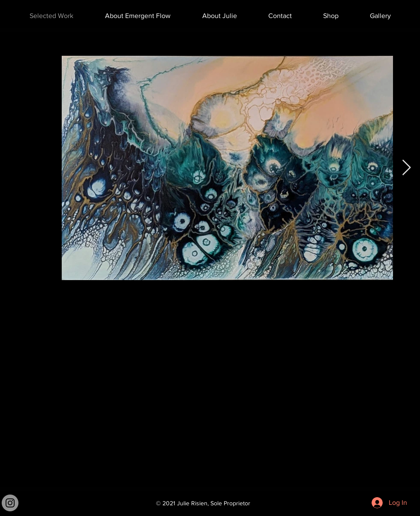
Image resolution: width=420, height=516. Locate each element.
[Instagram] (10, 503)
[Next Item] (406, 168)
